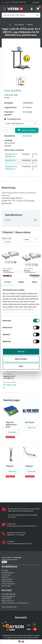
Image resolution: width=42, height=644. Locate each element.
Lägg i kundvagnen (27, 130)
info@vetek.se (32, 526)
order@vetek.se (23, 603)
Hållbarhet (5, 577)
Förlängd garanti (13, 119)
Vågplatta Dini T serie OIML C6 (10, 377)
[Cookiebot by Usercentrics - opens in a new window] (30, 276)
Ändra (4, 562)
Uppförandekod (7, 581)
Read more (12, 432)
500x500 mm (10, 160)
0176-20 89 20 (9, 601)
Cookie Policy (6, 575)
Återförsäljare (6, 586)
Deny (21, 366)
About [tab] (34, 282)
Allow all (21, 352)
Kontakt (7, 590)
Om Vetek (5, 571)
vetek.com (29, 544)
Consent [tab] (8, 282)
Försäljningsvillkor (8, 573)
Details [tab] (21, 282)
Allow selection (21, 359)
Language (35, 2)
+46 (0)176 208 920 (19, 2)
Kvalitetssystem (7, 579)
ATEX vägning (19, 25)
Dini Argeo (27, 136)
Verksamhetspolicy (8, 584)
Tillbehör (30, 25)
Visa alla (7, 242)
